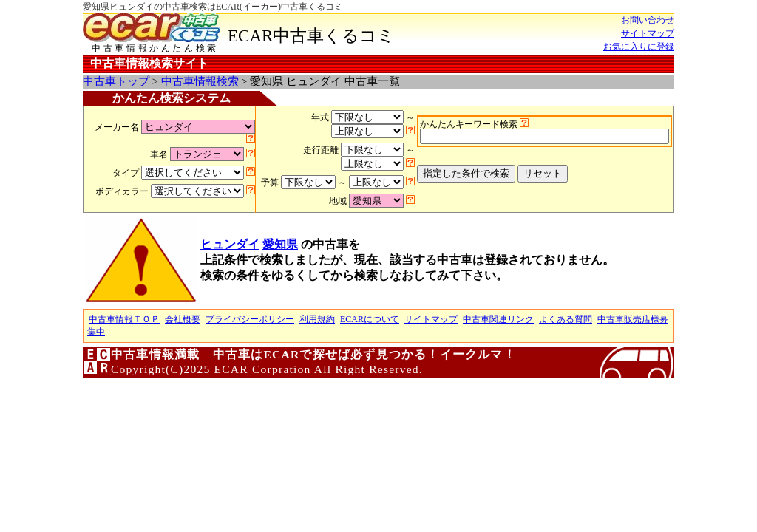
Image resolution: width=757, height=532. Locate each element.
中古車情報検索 (200, 81)
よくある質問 (566, 319)
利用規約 (317, 319)
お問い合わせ (648, 20)
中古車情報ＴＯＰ (124, 319)
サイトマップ (648, 33)
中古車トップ (116, 81)
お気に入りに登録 (639, 47)
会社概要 (183, 319)
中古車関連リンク (498, 319)
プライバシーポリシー (250, 319)
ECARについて (370, 319)
